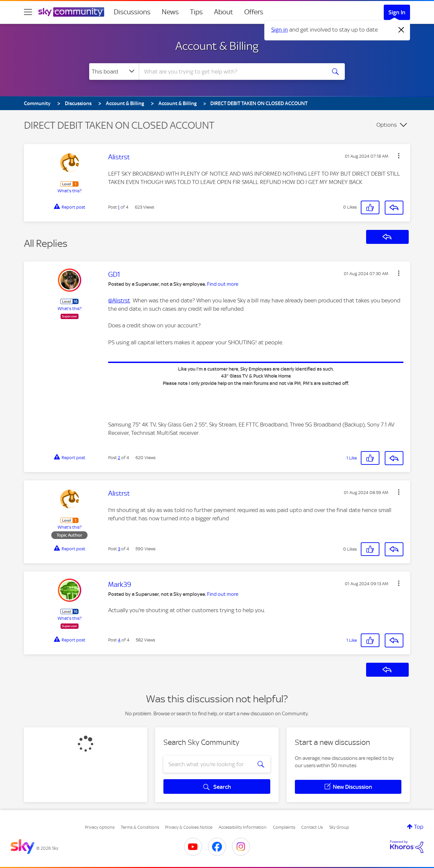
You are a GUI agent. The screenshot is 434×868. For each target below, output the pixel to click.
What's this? (70, 191)
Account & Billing (217, 46)
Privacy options (100, 827)
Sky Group (339, 827)
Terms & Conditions (140, 827)
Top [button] (419, 827)
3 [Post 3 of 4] (119, 549)
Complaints (284, 827)
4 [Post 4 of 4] (119, 640)
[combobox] (232, 72)
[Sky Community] (71, 12)
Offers (254, 12)
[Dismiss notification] (401, 30)
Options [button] (387, 125)
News (170, 12)
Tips (196, 12)
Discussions (132, 12)
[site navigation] (28, 12)
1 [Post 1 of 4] (119, 207)
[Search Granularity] (114, 72)
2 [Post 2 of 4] (119, 458)
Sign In (397, 12)
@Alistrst (119, 300)
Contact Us (312, 827)
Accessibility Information (243, 827)
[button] (399, 156)
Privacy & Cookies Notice (189, 827)
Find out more (223, 284)
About (223, 12)
